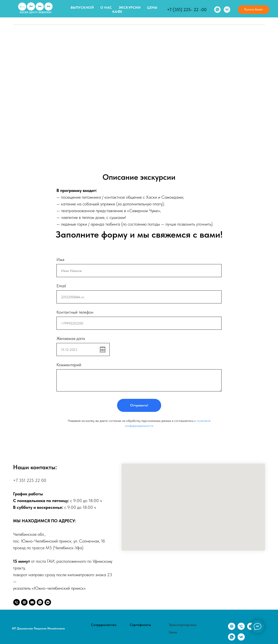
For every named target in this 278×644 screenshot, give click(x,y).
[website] (24, 602)
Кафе (117, 12)
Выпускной (82, 7)
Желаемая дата (71, 338)
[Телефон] (17, 602)
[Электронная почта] (251, 629)
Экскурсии (130, 7)
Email (61, 286)
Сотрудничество (104, 625)
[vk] (227, 10)
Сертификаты (140, 625)
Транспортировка (183, 625)
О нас (106, 7)
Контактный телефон (75, 312)
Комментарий (69, 365)
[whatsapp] (217, 10)
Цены (152, 7)
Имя (60, 260)
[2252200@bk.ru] (32, 602)
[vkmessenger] (48, 602)
